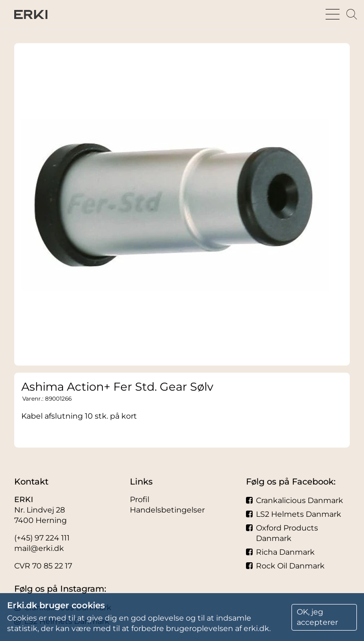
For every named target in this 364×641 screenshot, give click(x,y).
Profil (140, 499)
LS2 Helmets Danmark (294, 514)
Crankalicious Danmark (295, 500)
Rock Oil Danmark (285, 566)
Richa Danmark (280, 552)
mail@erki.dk (39, 548)
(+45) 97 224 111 (42, 538)
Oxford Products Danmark (282, 533)
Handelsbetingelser (167, 510)
